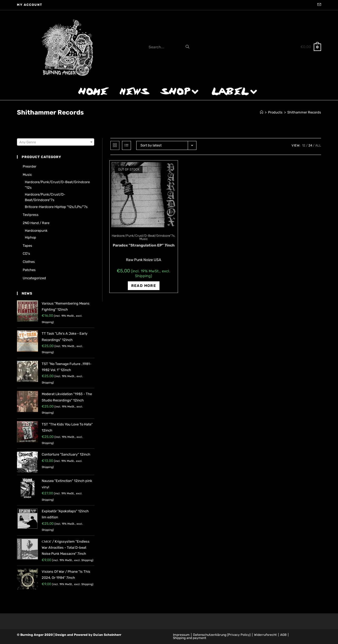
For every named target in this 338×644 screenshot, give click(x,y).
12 (304, 145)
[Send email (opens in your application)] (318, 5)
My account (30, 5)
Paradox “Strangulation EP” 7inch (144, 245)
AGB (283, 635)
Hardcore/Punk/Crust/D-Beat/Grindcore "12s (57, 185)
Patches (29, 270)
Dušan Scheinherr (107, 635)
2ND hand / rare (36, 223)
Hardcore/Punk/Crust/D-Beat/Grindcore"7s (143, 236)
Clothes (29, 262)
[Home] (262, 112)
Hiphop (30, 237)
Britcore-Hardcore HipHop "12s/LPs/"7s (56, 207)
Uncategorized (34, 278)
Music (144, 239)
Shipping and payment (190, 638)
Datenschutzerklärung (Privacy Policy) (222, 635)
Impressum (181, 635)
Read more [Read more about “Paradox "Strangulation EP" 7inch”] (144, 286)
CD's (26, 254)
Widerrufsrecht (265, 635)
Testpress (31, 215)
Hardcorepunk (36, 231)
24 (310, 145)
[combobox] (56, 142)
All (318, 145)
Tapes (27, 246)
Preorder (30, 166)
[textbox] (56, 142)
